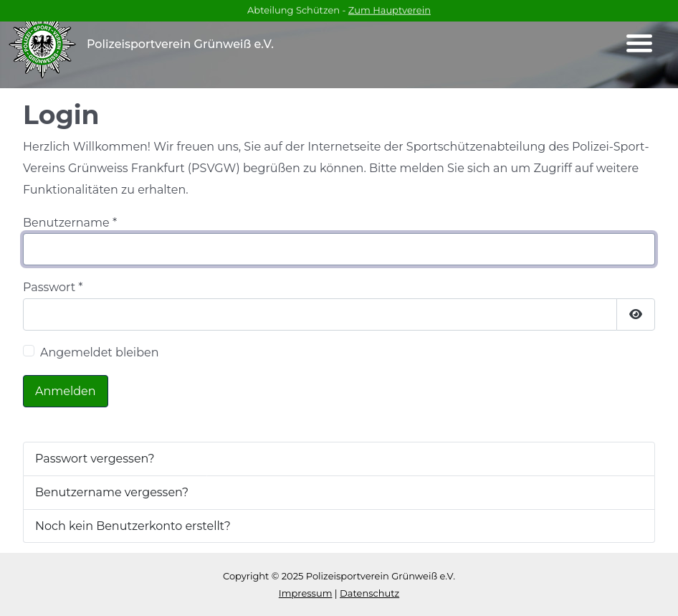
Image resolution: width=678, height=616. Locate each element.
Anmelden (66, 391)
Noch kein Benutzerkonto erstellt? (133, 526)
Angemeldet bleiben (100, 352)
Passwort (53, 287)
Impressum (306, 593)
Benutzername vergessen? (112, 492)
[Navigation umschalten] (639, 44)
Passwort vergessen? (95, 459)
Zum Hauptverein (390, 9)
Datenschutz (369, 593)
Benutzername (70, 223)
